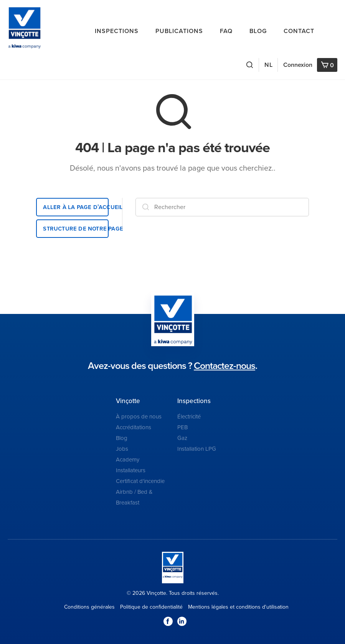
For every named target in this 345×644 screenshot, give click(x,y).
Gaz (182, 438)
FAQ (226, 31)
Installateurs (131, 470)
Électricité (189, 417)
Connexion (298, 65)
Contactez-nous (224, 366)
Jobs (122, 449)
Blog (258, 31)
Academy (128, 460)
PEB (182, 427)
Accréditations (134, 427)
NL (269, 65)
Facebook (168, 621)
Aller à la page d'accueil (76, 207)
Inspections (117, 31)
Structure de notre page (76, 228)
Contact (299, 31)
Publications (179, 31)
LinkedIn (182, 621)
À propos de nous (139, 417)
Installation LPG (197, 449)
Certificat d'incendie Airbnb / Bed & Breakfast (140, 492)
